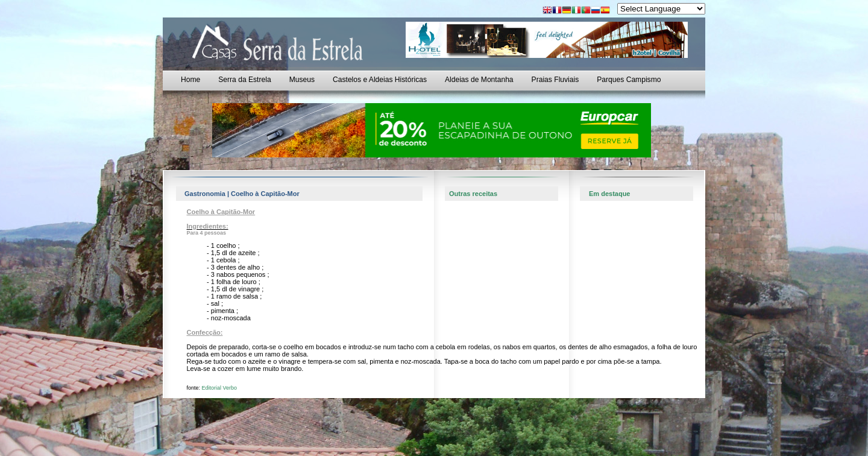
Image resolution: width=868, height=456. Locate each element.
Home (190, 80)
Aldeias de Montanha (479, 80)
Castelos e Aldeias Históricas (380, 80)
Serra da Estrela (244, 80)
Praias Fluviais (555, 80)
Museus (302, 80)
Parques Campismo (629, 80)
